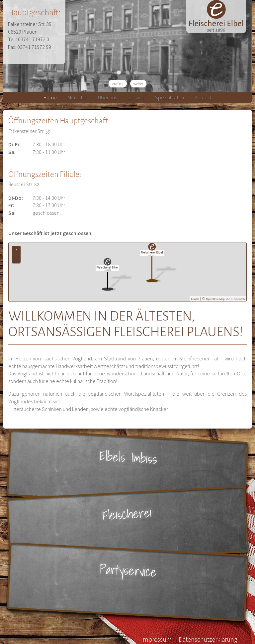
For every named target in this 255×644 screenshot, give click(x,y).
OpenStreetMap (215, 299)
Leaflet (195, 299)
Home (50, 97)
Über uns (107, 97)
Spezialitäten (170, 97)
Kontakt (203, 97)
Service (136, 97)
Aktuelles (77, 97)
